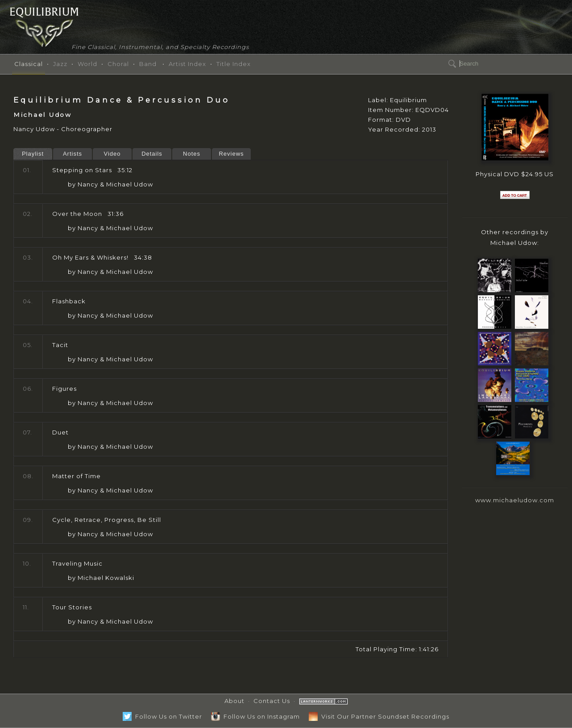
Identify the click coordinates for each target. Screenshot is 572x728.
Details (152, 154)
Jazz (60, 64)
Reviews (231, 154)
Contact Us (272, 701)
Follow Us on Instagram (255, 716)
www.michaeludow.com (515, 500)
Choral (118, 64)
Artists (73, 154)
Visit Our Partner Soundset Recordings (379, 716)
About (234, 701)
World (87, 64)
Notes (192, 154)
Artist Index (187, 64)
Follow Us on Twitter (162, 716)
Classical (29, 64)
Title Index (234, 64)
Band (148, 64)
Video (112, 154)
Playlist (33, 154)
